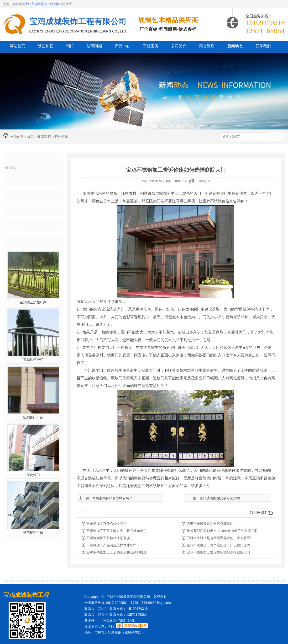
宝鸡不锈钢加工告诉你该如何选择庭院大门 (218, 552)
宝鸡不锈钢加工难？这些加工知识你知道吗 (218, 545)
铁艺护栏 (46, 46)
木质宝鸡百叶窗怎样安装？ (112, 498)
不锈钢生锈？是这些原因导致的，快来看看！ (220, 538)
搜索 (277, 137)
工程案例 (151, 46)
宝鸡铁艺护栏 (33, 360)
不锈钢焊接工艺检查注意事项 (108, 538)
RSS (123, 621)
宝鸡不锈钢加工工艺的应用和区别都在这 (116, 552)
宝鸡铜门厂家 (33, 417)
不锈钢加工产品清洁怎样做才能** (111, 545)
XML (132, 621)
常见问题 (19, 210)
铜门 (70, 46)
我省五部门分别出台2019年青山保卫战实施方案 (222, 531)
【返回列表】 (258, 513)
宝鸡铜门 (33, 475)
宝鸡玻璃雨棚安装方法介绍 (220, 498)
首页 (30, 137)
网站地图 (110, 621)
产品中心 (122, 46)
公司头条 (19, 180)
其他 (15, 226)
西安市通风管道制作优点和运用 (210, 524)
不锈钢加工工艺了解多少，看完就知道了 (116, 531)
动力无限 (108, 627)
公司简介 (179, 46)
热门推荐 (19, 241)
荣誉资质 (207, 46)
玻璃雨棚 (94, 46)
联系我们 (263, 46)
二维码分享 (203, 181)
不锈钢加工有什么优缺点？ (106, 524)
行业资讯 (61, 137)
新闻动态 (235, 46)
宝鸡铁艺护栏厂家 (33, 302)
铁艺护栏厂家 (33, 532)
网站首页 (17, 46)
